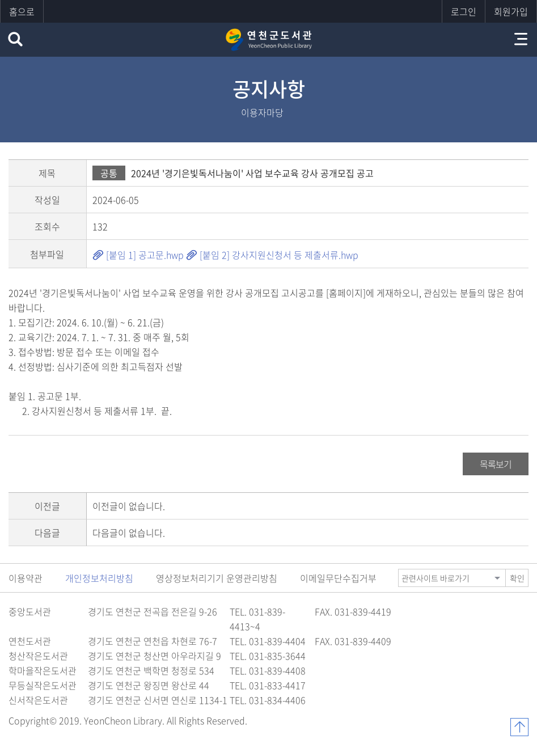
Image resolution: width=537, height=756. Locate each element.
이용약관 (26, 578)
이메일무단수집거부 (338, 578)
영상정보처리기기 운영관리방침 (217, 578)
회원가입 (511, 11)
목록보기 (496, 464)
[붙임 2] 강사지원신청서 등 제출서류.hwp (272, 255)
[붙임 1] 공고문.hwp (138, 255)
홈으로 (22, 11)
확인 (517, 578)
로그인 (464, 11)
